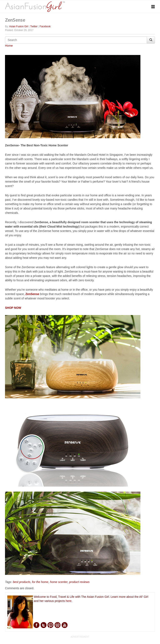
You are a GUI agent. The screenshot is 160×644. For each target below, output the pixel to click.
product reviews (79, 582)
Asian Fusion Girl (19, 26)
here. (69, 601)
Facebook (45, 26)
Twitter (34, 26)
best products (22, 582)
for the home (40, 582)
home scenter (59, 582)
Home (9, 46)
